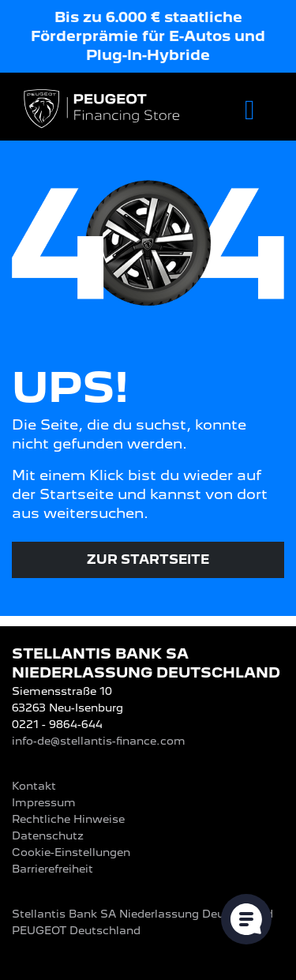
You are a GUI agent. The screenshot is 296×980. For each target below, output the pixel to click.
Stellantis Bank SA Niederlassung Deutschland (142, 914)
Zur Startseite (148, 559)
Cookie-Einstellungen (71, 852)
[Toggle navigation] (250, 110)
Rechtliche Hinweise (68, 819)
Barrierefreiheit (52, 869)
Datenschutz (48, 835)
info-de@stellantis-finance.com (99, 741)
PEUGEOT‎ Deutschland (76, 930)
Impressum (44, 802)
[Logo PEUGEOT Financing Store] (103, 110)
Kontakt (34, 786)
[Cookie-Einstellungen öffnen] (246, 919)
